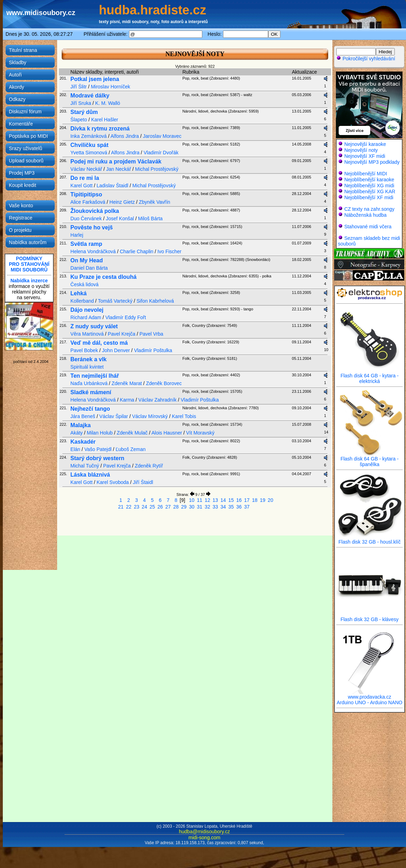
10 (192, 500)
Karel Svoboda (113, 482)
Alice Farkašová (89, 202)
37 (247, 507)
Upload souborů (26, 161)
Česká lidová (84, 284)
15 (231, 500)
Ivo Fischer (169, 251)
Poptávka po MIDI (28, 136)
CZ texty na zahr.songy (369, 209)
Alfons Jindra (125, 136)
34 (223, 507)
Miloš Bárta (150, 218)
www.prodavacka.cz (370, 695)
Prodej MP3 (22, 173)
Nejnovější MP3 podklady (372, 162)
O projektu (20, 230)
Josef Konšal (120, 218)
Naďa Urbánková (89, 383)
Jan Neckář (119, 169)
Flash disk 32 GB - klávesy (370, 617)
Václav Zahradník (158, 400)
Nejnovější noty (361, 150)
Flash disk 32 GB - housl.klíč (370, 540)
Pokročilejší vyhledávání (366, 59)
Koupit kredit (22, 185)
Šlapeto (79, 120)
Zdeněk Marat (127, 383)
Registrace (21, 218)
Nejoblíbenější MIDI (366, 174)
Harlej (77, 235)
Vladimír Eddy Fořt (126, 317)
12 (208, 500)
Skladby (18, 62)
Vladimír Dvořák (161, 153)
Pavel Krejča (121, 334)
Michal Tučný (85, 466)
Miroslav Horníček (110, 87)
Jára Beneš (83, 416)
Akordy (16, 87)
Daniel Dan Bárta (89, 268)
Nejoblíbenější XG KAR (370, 191)
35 (231, 507)
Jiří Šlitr (79, 87)
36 (239, 507)
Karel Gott (82, 186)
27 (168, 507)
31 (199, 507)
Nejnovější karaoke (365, 144)
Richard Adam (86, 317)
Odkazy (17, 99)
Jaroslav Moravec (162, 136)
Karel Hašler (105, 120)
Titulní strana (23, 50)
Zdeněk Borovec (164, 383)
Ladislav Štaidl (113, 186)
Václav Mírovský (150, 416)
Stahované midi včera (368, 227)
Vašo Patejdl (98, 449)
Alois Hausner (167, 433)
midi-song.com (204, 837)
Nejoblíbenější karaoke (369, 180)
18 (255, 500)
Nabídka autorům (28, 242)
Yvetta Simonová (89, 153)
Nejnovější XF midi (365, 156)
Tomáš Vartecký (115, 301)
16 (239, 500)
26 (160, 507)
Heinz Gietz (122, 202)
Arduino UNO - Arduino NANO (370, 702)
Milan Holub (100, 433)
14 (223, 500)
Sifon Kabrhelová (155, 301)
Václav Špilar (114, 416)
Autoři (15, 75)
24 (144, 507)
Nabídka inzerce (29, 281)
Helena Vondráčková (93, 251)
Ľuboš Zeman (131, 449)
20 (271, 500)
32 (208, 507)
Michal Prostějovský (157, 169)
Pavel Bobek (84, 350)
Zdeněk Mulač (132, 433)
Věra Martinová (87, 334)
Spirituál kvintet (87, 367)
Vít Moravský (200, 433)
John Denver (116, 350)
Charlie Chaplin (137, 251)
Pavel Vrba (151, 334)
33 (215, 507)
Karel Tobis (184, 416)
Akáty (77, 433)
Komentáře (21, 124)
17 (247, 500)
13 (215, 500)
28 (176, 507)
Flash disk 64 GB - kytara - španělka (370, 459)
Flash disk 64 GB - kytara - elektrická (370, 376)
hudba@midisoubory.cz (204, 832)
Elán (75, 449)
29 (184, 507)
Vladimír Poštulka (153, 350)
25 (153, 507)
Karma (127, 400)
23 (137, 507)
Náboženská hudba (366, 215)
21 (121, 507)
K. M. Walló (108, 103)
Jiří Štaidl (143, 482)
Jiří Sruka (81, 103)
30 (192, 507)
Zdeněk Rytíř (149, 466)
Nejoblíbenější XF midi (369, 197)
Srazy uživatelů (25, 148)
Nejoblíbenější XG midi (369, 186)
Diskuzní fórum (25, 112)
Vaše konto (21, 206)
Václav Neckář (86, 169)
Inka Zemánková (89, 136)
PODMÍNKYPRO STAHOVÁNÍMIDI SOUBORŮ (29, 264)
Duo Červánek (86, 218)
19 (263, 500)
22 (129, 507)
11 (199, 500)
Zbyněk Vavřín (154, 202)
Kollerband (82, 301)
